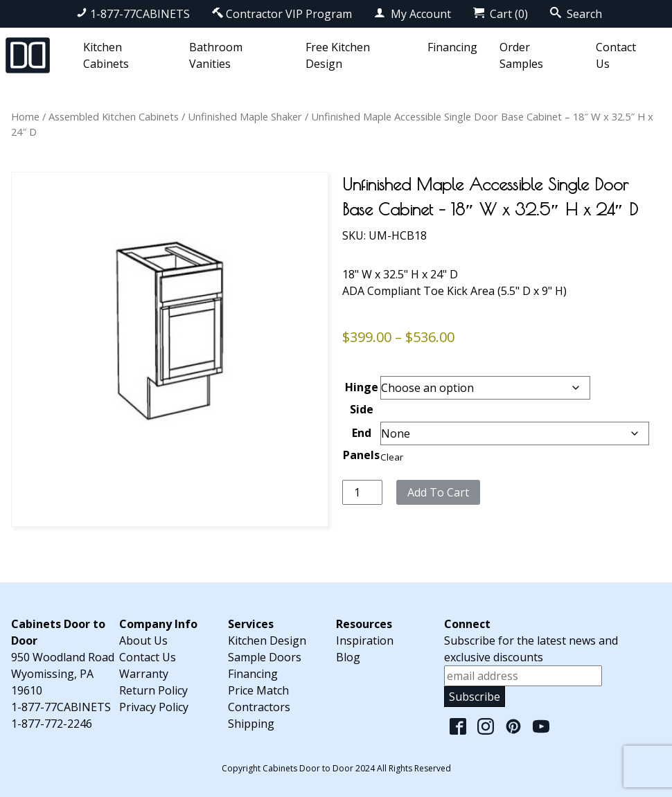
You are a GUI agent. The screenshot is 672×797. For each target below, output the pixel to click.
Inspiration (365, 641)
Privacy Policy (154, 707)
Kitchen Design (267, 641)
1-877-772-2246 (52, 724)
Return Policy (153, 690)
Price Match (258, 690)
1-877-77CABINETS (133, 14)
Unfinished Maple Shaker (245, 116)
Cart (501, 14)
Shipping (251, 724)
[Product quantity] (362, 492)
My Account (413, 14)
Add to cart (438, 492)
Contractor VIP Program (282, 14)
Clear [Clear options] (392, 457)
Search (576, 14)
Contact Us (148, 657)
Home (25, 116)
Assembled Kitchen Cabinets (114, 116)
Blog (348, 657)
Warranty (144, 674)
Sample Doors (265, 657)
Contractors (259, 707)
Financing (452, 47)
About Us (143, 641)
